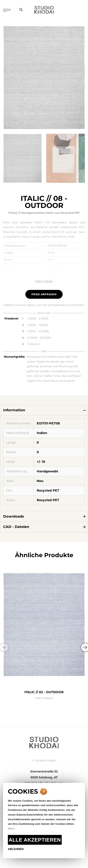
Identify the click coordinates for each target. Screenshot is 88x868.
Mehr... (12, 829)
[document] (44, 821)
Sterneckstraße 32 (44, 771)
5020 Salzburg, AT (44, 777)
